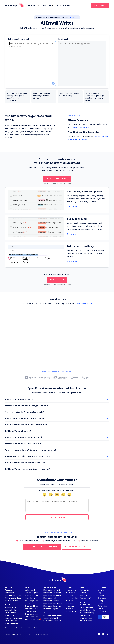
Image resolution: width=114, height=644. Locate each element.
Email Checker (11, 613)
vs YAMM (69, 603)
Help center (85, 590)
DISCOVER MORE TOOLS (76, 547)
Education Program (51, 609)
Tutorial (83, 593)
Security (23, 634)
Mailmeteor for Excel (51, 601)
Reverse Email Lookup (14, 618)
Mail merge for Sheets (14, 595)
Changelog (102, 598)
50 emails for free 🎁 (33, 619)
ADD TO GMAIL (100, 5)
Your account (86, 598)
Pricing (66, 5)
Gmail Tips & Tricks (88, 610)
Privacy (15, 634)
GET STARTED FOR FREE (57, 179)
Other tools (74, 115)
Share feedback (57, 517)
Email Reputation (12, 623)
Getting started (86, 605)
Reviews (101, 595)
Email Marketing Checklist (53, 615)
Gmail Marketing (31, 614)
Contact (84, 595)
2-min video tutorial (83, 304)
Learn (83, 602)
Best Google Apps (32, 601)
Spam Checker (11, 610)
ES (98, 611)
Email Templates (31, 617)
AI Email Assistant (12, 601)
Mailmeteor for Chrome (53, 603)
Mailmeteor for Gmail (52, 590)
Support (84, 587)
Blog (99, 593)
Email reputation (87, 618)
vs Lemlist (70, 595)
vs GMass (69, 601)
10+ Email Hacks (86, 621)
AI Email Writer (11, 607)
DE (105, 611)
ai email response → (82, 127)
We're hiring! (102, 606)
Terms (8, 634)
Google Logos (30, 603)
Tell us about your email (18, 39)
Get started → (73, 207)
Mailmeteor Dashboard (52, 606)
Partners (101, 603)
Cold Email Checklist (51, 618)
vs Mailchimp (71, 590)
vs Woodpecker (72, 598)
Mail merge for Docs (13, 598)
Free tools (9, 605)
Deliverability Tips (87, 615)
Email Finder (10, 615)
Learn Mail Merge (87, 607)
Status (100, 609)
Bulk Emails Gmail (32, 609)
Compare (70, 587)
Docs (58, 5)
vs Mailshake (71, 606)
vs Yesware (70, 609)
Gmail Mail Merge (32, 606)
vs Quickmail (71, 611)
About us (101, 590)
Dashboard (9, 593)
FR (102, 611)
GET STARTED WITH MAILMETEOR (42, 547)
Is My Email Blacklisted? (52, 621)
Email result (63, 39)
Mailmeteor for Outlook (52, 593)
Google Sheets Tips (88, 613)
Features (9, 590)
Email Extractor (11, 621)
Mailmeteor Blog (31, 590)
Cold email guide (31, 593)
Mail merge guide (32, 595)
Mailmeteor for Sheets (52, 595)
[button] (34, 5)
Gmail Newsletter (31, 611)
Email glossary (30, 598)
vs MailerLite (70, 593)
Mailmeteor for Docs (51, 598)
